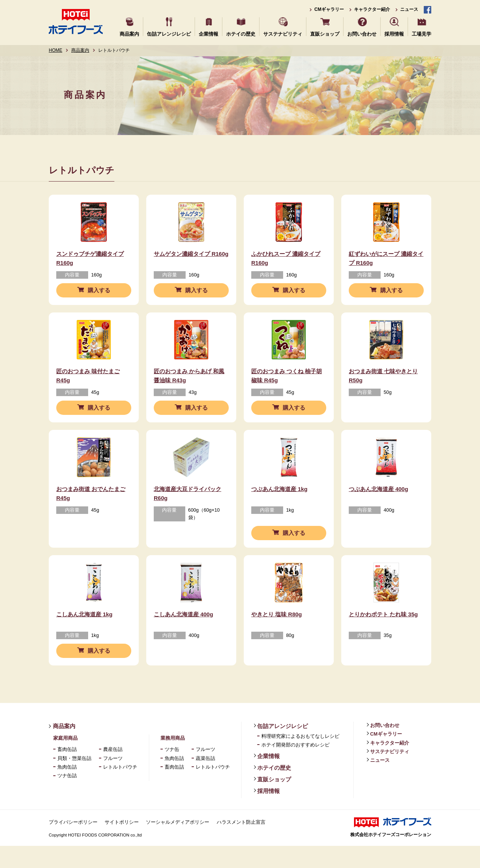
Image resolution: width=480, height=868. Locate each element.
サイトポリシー (122, 844)
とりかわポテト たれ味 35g (383, 636)
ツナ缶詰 (67, 798)
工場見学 (421, 34)
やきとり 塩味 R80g (277, 636)
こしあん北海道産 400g (183, 636)
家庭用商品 (65, 760)
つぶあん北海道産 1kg (279, 505)
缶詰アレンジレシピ (169, 34)
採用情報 (394, 34)
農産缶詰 (113, 772)
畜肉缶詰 (67, 772)
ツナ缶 (172, 772)
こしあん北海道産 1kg (84, 636)
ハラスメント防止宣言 (241, 844)
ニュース (409, 9)
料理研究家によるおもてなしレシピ (300, 758)
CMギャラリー (329, 9)
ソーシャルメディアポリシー (178, 844)
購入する (99, 296)
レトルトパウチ (120, 789)
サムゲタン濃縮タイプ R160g (191, 259)
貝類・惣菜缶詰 (74, 780)
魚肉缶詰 (67, 789)
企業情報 (208, 34)
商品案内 (129, 34)
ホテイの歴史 (241, 34)
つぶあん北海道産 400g (378, 505)
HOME (55, 50)
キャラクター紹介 (372, 9)
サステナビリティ (283, 34)
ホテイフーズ (76, 22)
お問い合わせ (362, 34)
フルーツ (113, 780)
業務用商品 (173, 760)
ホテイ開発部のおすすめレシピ (295, 767)
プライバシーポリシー (73, 844)
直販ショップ (325, 34)
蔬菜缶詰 (205, 780)
